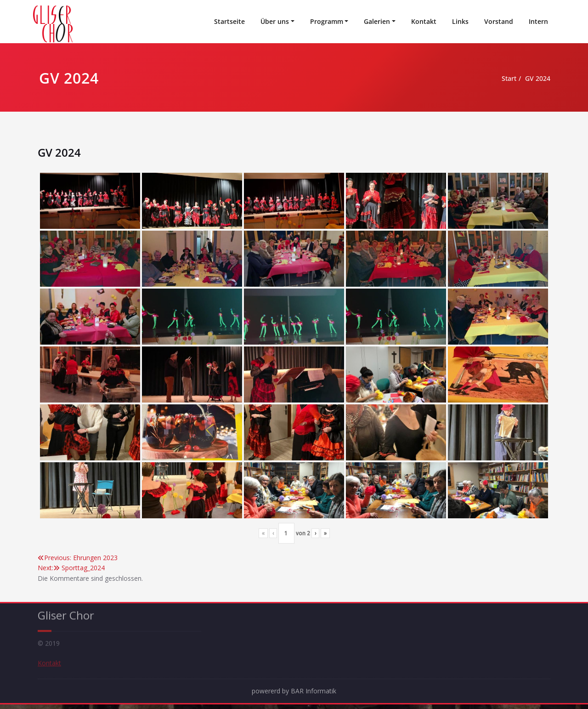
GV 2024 (523, 79)
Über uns (275, 21)
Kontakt (424, 21)
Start (492, 79)
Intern (538, 21)
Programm (327, 21)
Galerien (377, 21)
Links (460, 21)
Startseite (229, 21)
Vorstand (499, 21)
